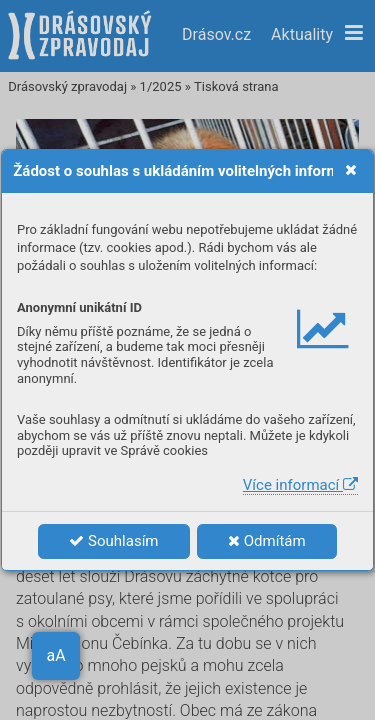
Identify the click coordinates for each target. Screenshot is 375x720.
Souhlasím (113, 541)
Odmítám (267, 541)
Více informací (300, 485)
